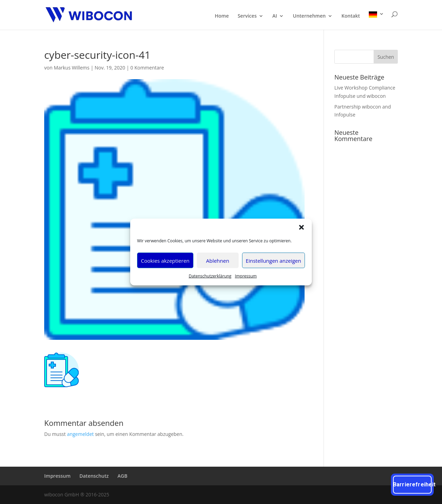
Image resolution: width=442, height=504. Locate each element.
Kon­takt (351, 16)
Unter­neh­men (309, 16)
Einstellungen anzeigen (273, 260)
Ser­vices (247, 16)
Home (222, 16)
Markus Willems (72, 68)
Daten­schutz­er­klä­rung (210, 276)
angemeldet (80, 434)
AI (275, 16)
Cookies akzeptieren (165, 260)
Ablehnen (218, 260)
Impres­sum (246, 276)
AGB (122, 476)
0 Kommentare (147, 68)
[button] (301, 227)
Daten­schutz (94, 476)
